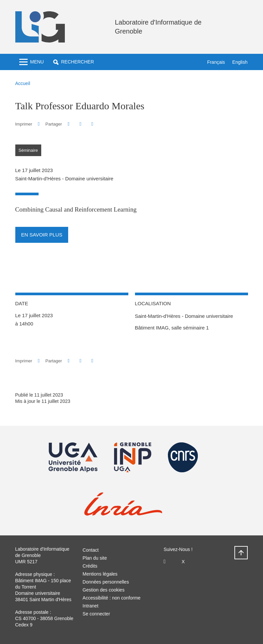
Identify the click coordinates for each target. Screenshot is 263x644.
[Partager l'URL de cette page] (92, 124)
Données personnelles (106, 582)
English (240, 62)
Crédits (90, 566)
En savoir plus (42, 235)
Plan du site (95, 558)
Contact (90, 550)
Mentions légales (100, 574)
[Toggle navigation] (32, 62)
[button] (74, 62)
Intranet (90, 606)
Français (216, 62)
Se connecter (96, 614)
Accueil (23, 83)
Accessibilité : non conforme (111, 598)
